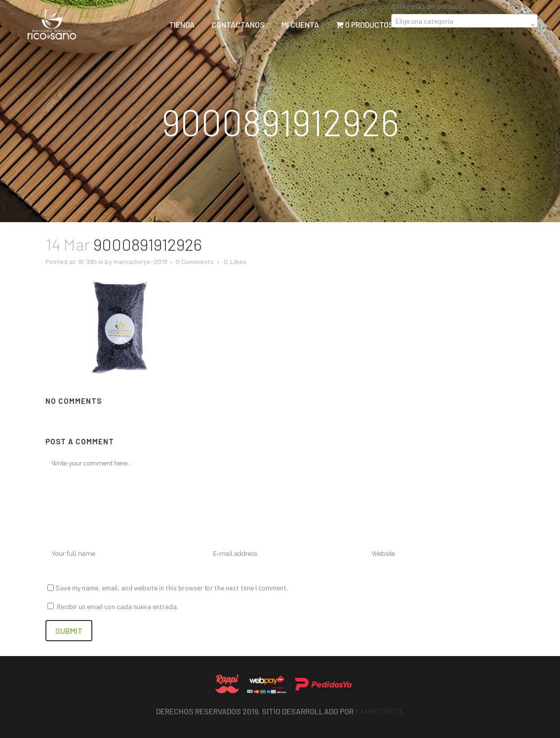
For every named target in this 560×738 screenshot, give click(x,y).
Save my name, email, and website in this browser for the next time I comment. (172, 588)
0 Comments (195, 261)
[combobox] (464, 21)
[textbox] (464, 21)
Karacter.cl (380, 711)
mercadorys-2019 (140, 261)
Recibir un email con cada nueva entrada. (118, 606)
